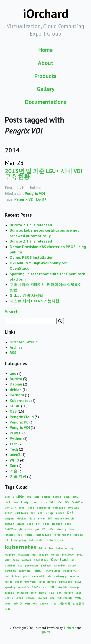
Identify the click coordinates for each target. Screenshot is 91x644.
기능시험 (65, 604)
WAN (78, 598)
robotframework (25, 582)
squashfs (23, 587)
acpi (7, 497)
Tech (14, 449)
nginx (16, 560)
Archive (16, 347)
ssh (45, 587)
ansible (18, 496)
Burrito (16, 379)
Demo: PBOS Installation (32, 257)
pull (7, 576)
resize (9, 582)
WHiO (14, 460)
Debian (16, 384)
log (72, 548)
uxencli (43, 598)
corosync (73, 508)
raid (49, 576)
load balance (58, 548)
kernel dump (44, 535)
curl (33, 513)
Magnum (10, 555)
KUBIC (15, 406)
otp (20, 565)
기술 (14, 471)
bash (67, 497)
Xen (13, 465)
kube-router (37, 540)
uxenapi (31, 598)
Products (45, 76)
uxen (79, 593)
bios (16, 502)
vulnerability (65, 598)
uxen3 (15, 455)
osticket (10, 565)
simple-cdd (66, 582)
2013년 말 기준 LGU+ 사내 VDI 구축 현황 (44, 174)
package (46, 565)
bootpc (25, 502)
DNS (70, 513)
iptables (10, 535)
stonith (62, 587)
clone (31, 508)
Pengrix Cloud (22, 417)
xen (27, 603)
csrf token (22, 513)
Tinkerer (70, 628)
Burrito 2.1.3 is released (31, 225)
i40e (51, 529)
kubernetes (21, 547)
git (20, 529)
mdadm (44, 555)
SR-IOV (36, 587)
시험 (8, 609)
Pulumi (16, 576)
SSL (52, 587)
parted (72, 565)
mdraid (55, 555)
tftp (33, 593)
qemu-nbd (38, 576)
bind (7, 502)
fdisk (46, 524)
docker (22, 518)
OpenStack (60, 560)
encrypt (9, 524)
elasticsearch (64, 518)
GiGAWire (10, 529)
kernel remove (62, 535)
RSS (13, 353)
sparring (10, 587)
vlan (52, 598)
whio (8, 604)
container (44, 507)
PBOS (37, 571)
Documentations (46, 102)
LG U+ (41, 199)
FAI (38, 524)
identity (61, 529)
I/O (44, 529)
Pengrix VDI (35, 193)
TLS (51, 593)
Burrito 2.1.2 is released (31, 241)
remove (75, 576)
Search (12, 311)
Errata (21, 524)
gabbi (68, 524)
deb (40, 513)
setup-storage (47, 582)
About (46, 63)
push (26, 576)
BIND (75, 497)
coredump (59, 508)
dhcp (49, 513)
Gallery (45, 89)
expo (30, 524)
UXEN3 (9, 598)
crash (9, 513)
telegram (22, 593)
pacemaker (32, 565)
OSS (13, 411)
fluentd (57, 524)
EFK (50, 518)
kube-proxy (19, 540)
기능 (54, 604)
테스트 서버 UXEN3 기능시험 (34, 301)
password (25, 571)
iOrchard (46, 13)
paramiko (59, 565)
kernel (29, 535)
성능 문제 (79, 604)
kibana (78, 535)
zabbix (44, 604)
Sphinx (45, 632)
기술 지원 (18, 476)
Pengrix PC (19, 422)
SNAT (78, 582)
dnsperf (10, 518)
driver (41, 518)
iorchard (17, 395)
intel (72, 529)
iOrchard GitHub (24, 342)
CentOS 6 (77, 502)
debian (16, 390)
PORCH (16, 433)
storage (74, 587)
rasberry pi (61, 576)
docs (32, 518)
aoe (13, 373)
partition (10, 571)
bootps (37, 502)
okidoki (26, 560)
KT (7, 540)
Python (16, 438)
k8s (20, 535)
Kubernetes (20, 401)
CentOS (63, 502)
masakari (23, 555)
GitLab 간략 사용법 (26, 295)
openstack (41, 560)
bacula (57, 497)
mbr (34, 555)
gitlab (29, 529)
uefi (59, 593)
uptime (69, 593)
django (60, 513)
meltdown (68, 555)
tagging (9, 593)
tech (14, 444)
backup (46, 497)
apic (37, 497)
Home (45, 50)
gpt (37, 529)
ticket (42, 593)
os (73, 560)
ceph (22, 508)
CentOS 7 (10, 508)
